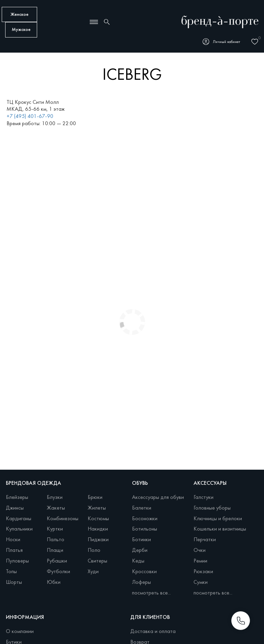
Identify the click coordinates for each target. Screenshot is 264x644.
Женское (20, 15)
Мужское (21, 30)
